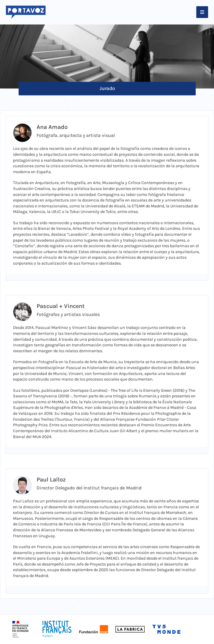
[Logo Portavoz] (26, 12)
